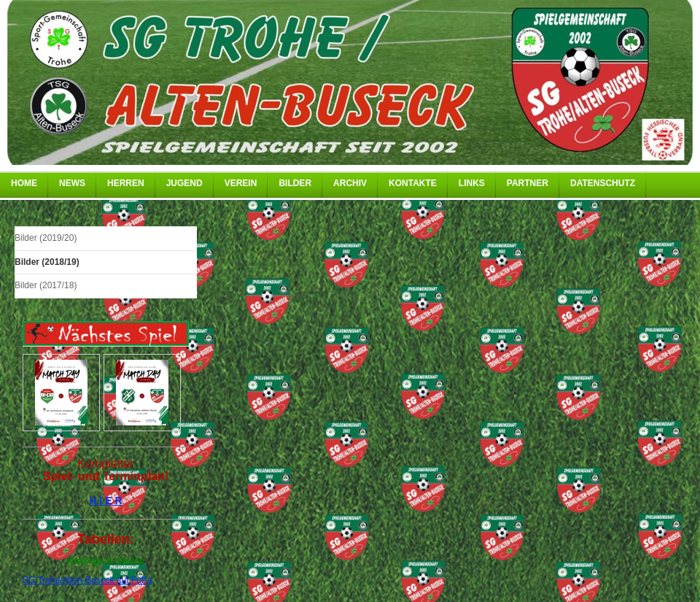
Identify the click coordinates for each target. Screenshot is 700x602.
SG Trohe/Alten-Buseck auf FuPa (87, 580)
